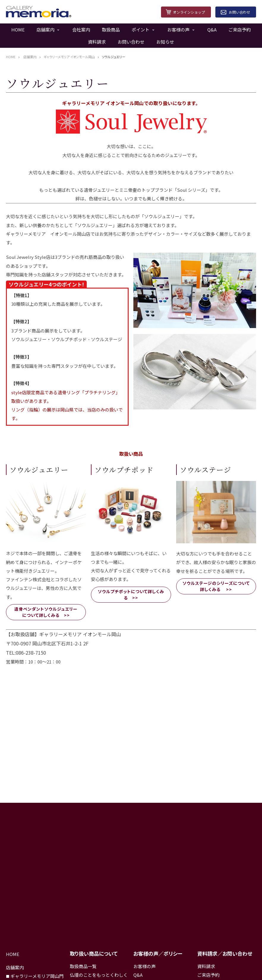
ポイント (141, 30)
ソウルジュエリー (114, 57)
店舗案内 (45, 30)
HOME (18, 30)
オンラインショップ (189, 12)
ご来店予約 (240, 30)
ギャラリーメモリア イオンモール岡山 (69, 57)
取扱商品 (111, 30)
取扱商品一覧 (83, 966)
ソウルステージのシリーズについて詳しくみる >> (216, 586)
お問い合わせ (239, 12)
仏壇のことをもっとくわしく (99, 975)
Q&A (212, 30)
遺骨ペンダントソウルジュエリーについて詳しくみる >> (46, 612)
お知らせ (165, 42)
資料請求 (97, 42)
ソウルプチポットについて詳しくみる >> (131, 595)
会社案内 (81, 30)
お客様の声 (178, 30)
